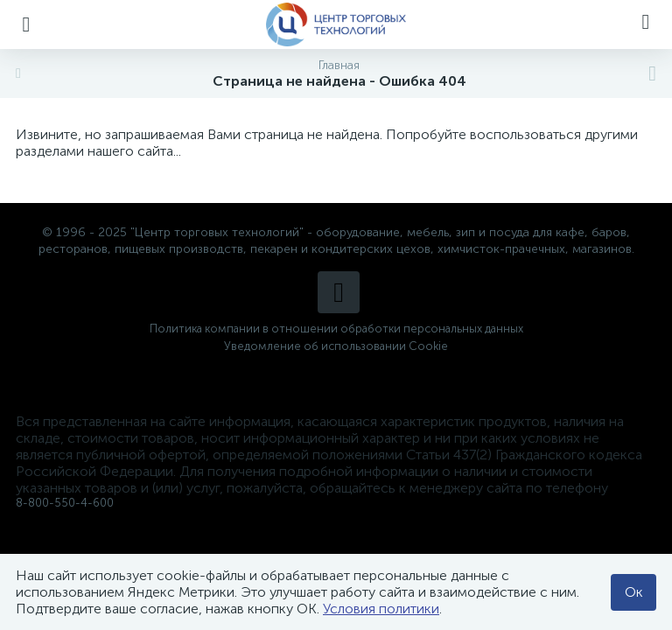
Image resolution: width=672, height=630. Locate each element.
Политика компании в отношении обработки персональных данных (336, 329)
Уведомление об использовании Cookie (336, 346)
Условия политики (381, 609)
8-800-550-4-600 (65, 503)
